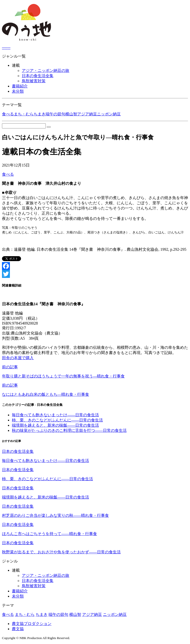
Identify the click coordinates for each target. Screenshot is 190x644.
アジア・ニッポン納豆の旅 (46, 71)
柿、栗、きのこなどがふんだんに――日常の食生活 (57, 420)
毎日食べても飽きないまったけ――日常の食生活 (55, 415)
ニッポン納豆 (109, 114)
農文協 (18, 629)
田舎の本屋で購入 (18, 358)
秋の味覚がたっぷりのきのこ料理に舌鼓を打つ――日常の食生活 (69, 430)
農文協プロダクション (32, 624)
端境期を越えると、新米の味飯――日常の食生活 (55, 425)
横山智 (71, 114)
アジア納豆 (87, 114)
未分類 (18, 91)
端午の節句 (55, 114)
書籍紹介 (20, 86)
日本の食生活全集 (38, 76)
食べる (8, 114)
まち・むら (24, 114)
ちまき (40, 114)
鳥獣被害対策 (34, 81)
